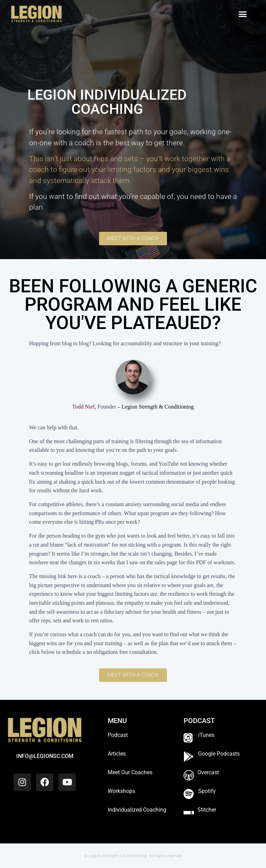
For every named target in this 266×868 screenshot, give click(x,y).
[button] (243, 14)
